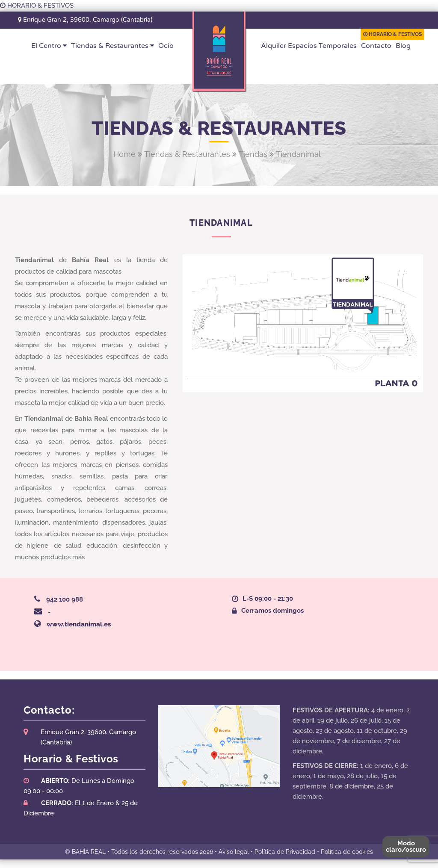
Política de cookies (347, 852)
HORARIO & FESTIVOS (37, 6)
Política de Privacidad (285, 852)
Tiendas (253, 154)
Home (124, 154)
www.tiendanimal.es (79, 624)
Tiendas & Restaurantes (187, 154)
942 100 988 (65, 599)
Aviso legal (234, 852)
